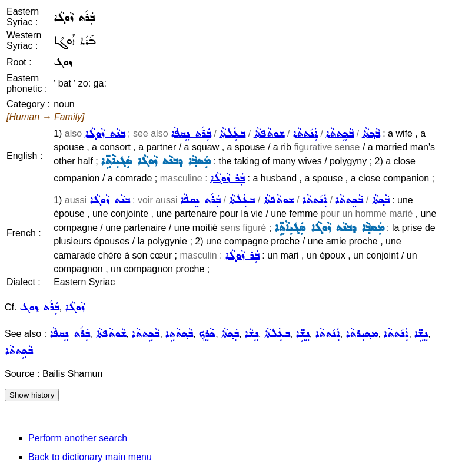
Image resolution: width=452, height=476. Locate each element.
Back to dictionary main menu (90, 457)
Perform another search (78, 438)
